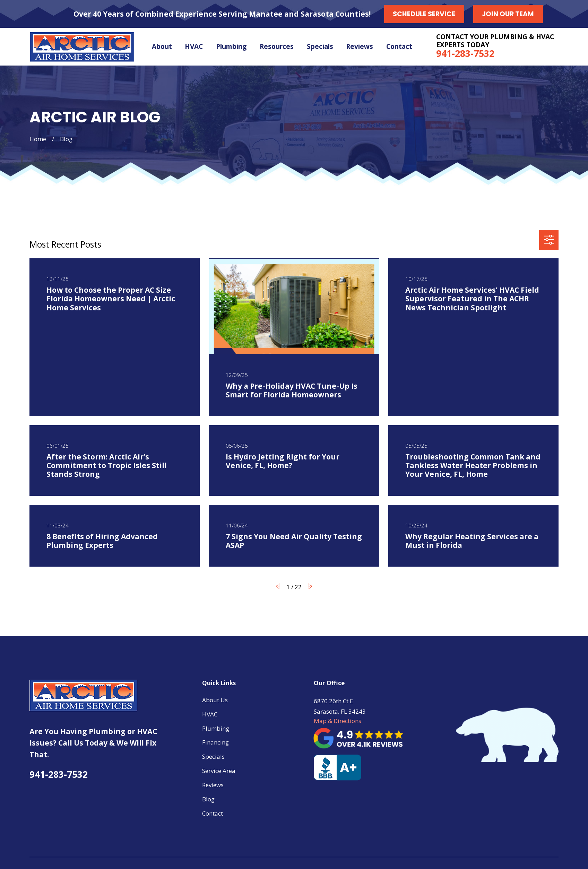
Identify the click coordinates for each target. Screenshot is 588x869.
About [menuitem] (162, 46)
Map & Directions (338, 721)
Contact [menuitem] (399, 46)
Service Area (219, 771)
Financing (215, 742)
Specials (213, 756)
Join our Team (508, 14)
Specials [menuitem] (320, 46)
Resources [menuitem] (277, 46)
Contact (213, 813)
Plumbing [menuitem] (231, 46)
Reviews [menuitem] (360, 46)
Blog (208, 799)
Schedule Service (424, 14)
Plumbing (216, 728)
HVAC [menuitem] (194, 46)
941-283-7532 (465, 53)
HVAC (210, 714)
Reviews (213, 785)
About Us (215, 700)
